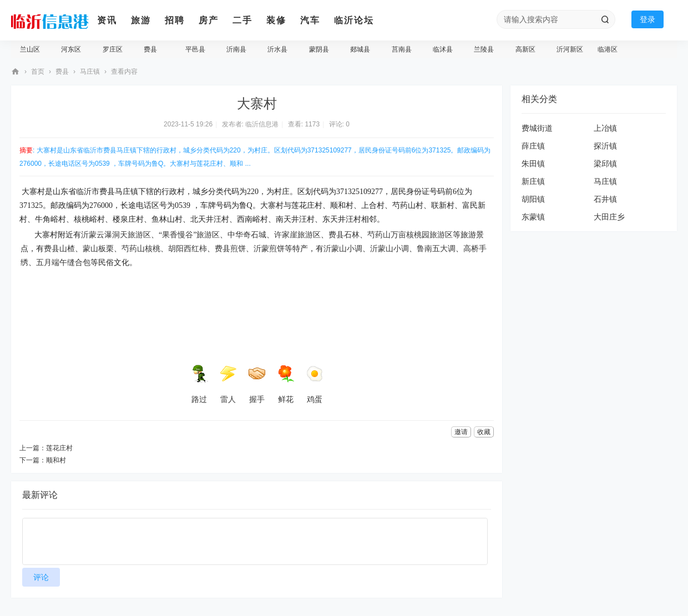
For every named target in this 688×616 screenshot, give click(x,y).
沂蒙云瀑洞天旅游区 (116, 235)
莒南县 (402, 49)
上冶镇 (605, 128)
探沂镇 (605, 146)
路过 (199, 384)
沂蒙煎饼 (269, 249)
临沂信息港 (16, 72)
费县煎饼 (230, 249)
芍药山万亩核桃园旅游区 (410, 235)
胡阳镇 (533, 199)
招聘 (175, 20)
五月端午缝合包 (63, 263)
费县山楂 (59, 249)
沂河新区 (570, 49)
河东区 (71, 49)
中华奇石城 (247, 235)
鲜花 (286, 384)
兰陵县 (484, 49)
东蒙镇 (533, 217)
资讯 (107, 20)
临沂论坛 (354, 20)
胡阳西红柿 (188, 249)
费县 (150, 49)
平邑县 (195, 49)
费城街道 (537, 128)
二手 (242, 20)
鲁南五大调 (436, 249)
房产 (209, 20)
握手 (257, 384)
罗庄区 (113, 49)
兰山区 (30, 49)
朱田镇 (533, 164)
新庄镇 (533, 181)
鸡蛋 (315, 384)
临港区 (608, 49)
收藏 (484, 432)
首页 (38, 72)
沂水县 (277, 49)
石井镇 (605, 199)
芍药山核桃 (141, 249)
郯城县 (360, 49)
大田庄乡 (609, 217)
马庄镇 (90, 72)
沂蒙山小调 (343, 249)
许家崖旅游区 (297, 235)
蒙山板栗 (98, 249)
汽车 (310, 20)
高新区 (525, 49)
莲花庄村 (59, 448)
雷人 (228, 384)
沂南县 (236, 49)
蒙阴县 (319, 49)
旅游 (141, 20)
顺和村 (56, 460)
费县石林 (344, 235)
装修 (276, 20)
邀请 (461, 432)
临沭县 (443, 49)
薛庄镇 (533, 146)
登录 (647, 19)
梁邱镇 (605, 164)
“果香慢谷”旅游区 (189, 235)
